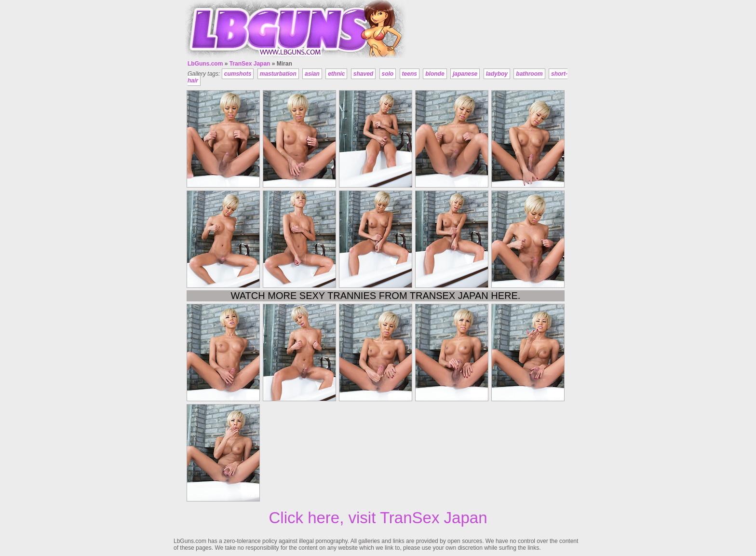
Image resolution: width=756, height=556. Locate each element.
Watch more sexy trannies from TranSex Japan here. (376, 296)
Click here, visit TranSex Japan (378, 518)
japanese (465, 74)
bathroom (529, 74)
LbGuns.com (205, 64)
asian (312, 74)
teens (410, 74)
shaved (363, 74)
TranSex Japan (250, 64)
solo (388, 74)
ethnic (336, 74)
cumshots (238, 74)
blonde (435, 74)
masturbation (278, 74)
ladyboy (497, 74)
